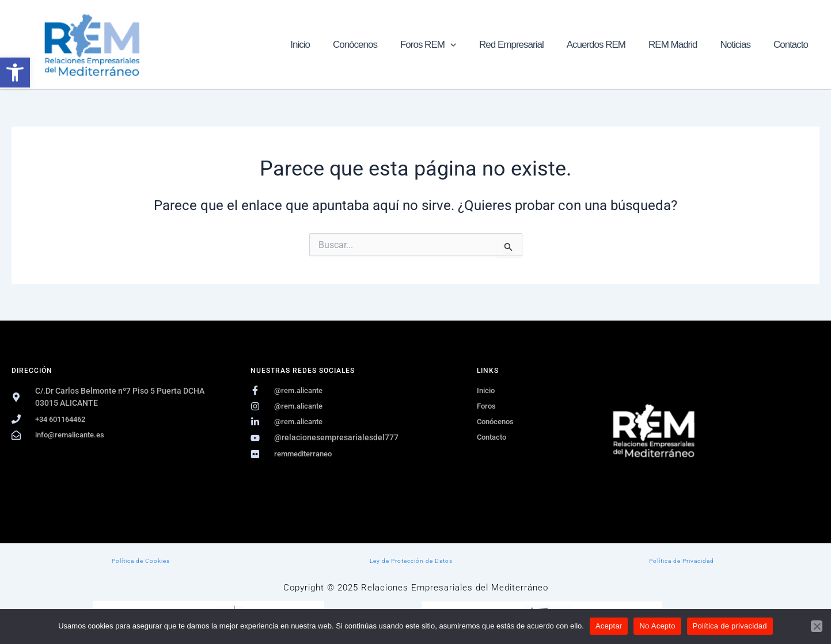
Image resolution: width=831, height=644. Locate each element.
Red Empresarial (527, 45)
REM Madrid (681, 45)
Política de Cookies (141, 560)
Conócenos (377, 45)
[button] (15, 73)
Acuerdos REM (608, 45)
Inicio (326, 45)
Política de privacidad (730, 626)
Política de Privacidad (682, 560)
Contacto (792, 45)
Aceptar (609, 626)
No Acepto (657, 626)
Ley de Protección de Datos (411, 560)
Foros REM (447, 45)
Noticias (740, 45)
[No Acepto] (817, 626)
